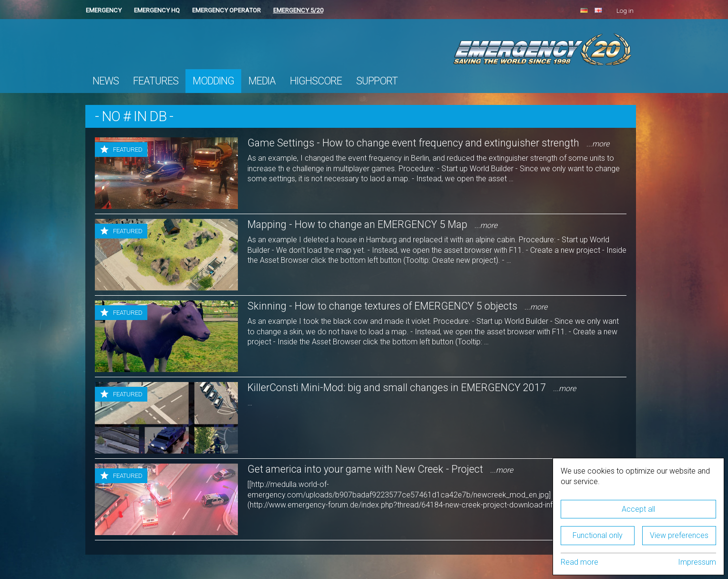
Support (377, 81)
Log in (625, 11)
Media (262, 81)
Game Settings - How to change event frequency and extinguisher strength (428, 143)
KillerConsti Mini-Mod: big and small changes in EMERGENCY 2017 (412, 388)
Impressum (697, 562)
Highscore (316, 81)
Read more (579, 562)
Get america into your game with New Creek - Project (380, 469)
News (106, 81)
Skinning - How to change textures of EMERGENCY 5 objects (397, 306)
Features (156, 81)
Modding (213, 81)
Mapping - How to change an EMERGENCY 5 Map (372, 224)
